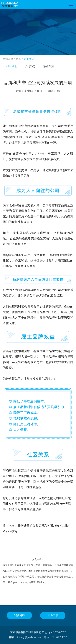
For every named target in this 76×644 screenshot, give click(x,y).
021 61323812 (59, 637)
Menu (72, 3)
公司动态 (30, 66)
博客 (19, 59)
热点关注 (49, 66)
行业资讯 (29, 59)
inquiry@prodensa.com (29, 637)
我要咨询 (19, 615)
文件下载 (53, 615)
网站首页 (8, 59)
